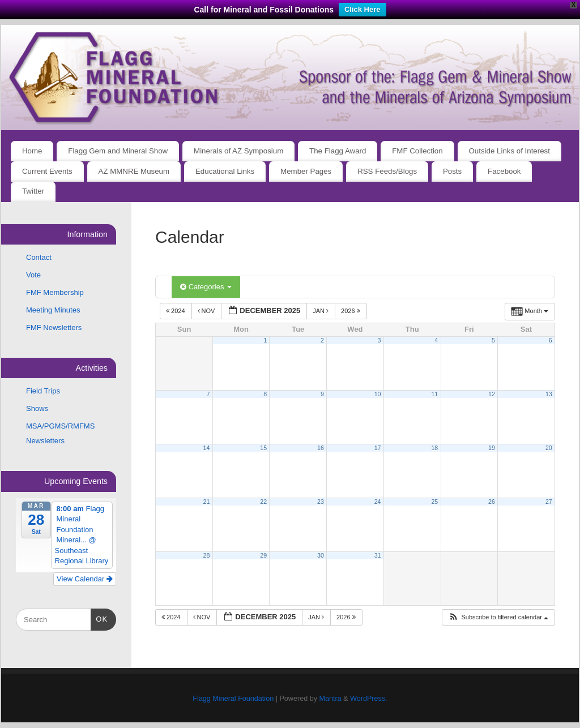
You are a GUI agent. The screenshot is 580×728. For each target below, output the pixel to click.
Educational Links (225, 171)
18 (434, 448)
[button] (498, 617)
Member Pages (306, 171)
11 (434, 394)
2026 (351, 311)
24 (378, 502)
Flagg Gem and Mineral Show (118, 151)
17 (378, 448)
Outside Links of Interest (509, 151)
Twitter (33, 191)
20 (549, 448)
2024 (176, 311)
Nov (207, 311)
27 (549, 502)
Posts (452, 171)
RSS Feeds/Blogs (387, 171)
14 (207, 448)
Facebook (504, 171)
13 (549, 394)
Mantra (330, 699)
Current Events (47, 171)
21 (207, 502)
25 (434, 502)
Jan (321, 311)
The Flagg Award (338, 151)
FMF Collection (417, 151)
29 (263, 555)
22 (263, 502)
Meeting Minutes (53, 310)
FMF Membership (55, 292)
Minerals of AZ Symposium (238, 151)
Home (32, 151)
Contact (39, 257)
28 (207, 555)
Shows (37, 408)
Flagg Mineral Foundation (233, 699)
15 (263, 448)
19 (492, 448)
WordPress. (369, 699)
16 (321, 448)
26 (492, 502)
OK (99, 618)
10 (378, 394)
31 (378, 555)
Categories (206, 287)
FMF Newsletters (54, 327)
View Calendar (85, 579)
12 (492, 394)
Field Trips (43, 391)
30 (321, 555)
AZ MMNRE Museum (134, 171)
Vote (33, 275)
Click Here (362, 9)
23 (321, 502)
